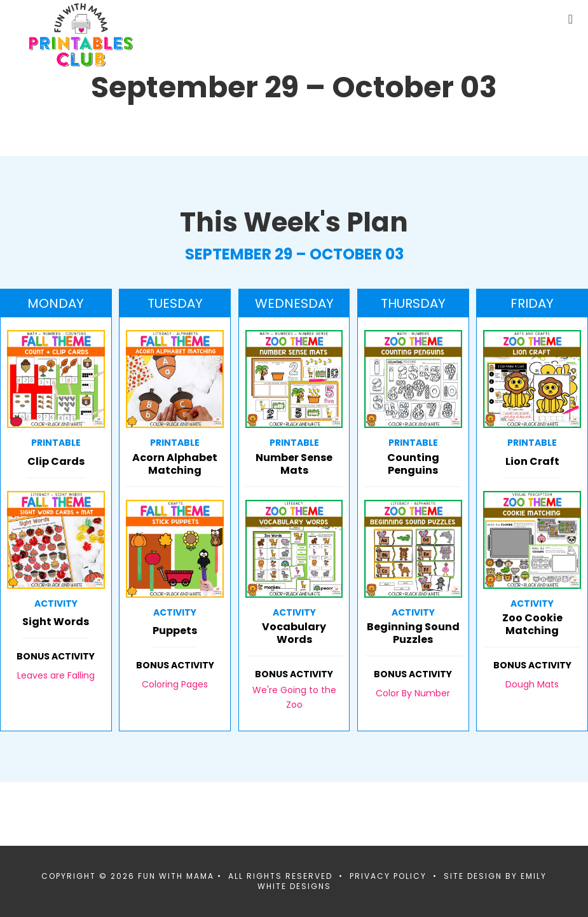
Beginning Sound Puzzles (413, 634)
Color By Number (413, 693)
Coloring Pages (175, 684)
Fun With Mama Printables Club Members (81, 35)
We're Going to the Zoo (294, 697)
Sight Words (56, 622)
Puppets (175, 631)
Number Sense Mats (294, 465)
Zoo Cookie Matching (532, 625)
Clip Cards (56, 462)
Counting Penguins (413, 465)
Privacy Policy (388, 876)
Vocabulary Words (294, 634)
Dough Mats (532, 684)
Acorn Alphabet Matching (175, 465)
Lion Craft (532, 462)
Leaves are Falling (56, 675)
